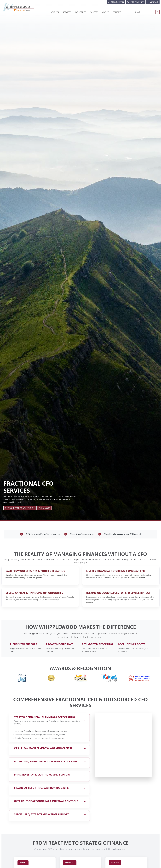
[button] (81, 12)
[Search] (145, 12)
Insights (54, 12)
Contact (117, 12)
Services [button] (67, 12)
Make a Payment (136, 2)
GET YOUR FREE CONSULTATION (20, 508)
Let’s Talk (153, 2)
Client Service (116, 2)
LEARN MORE (44, 508)
